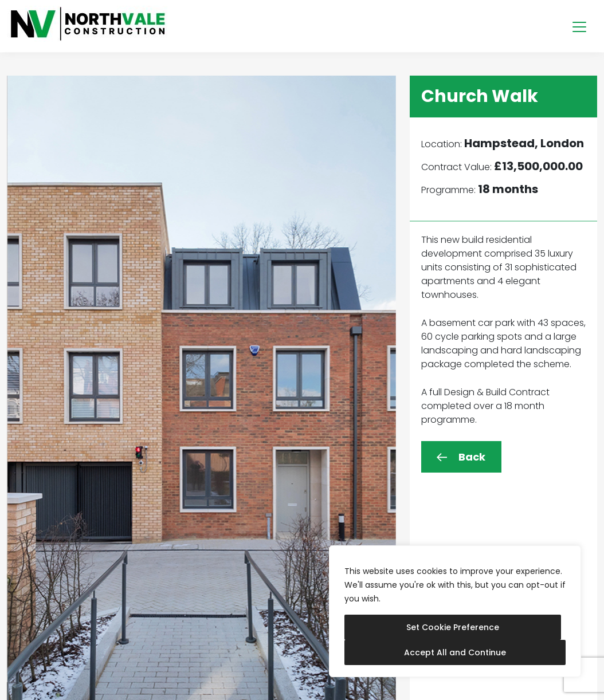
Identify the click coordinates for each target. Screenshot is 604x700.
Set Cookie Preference (453, 627)
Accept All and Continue (455, 652)
